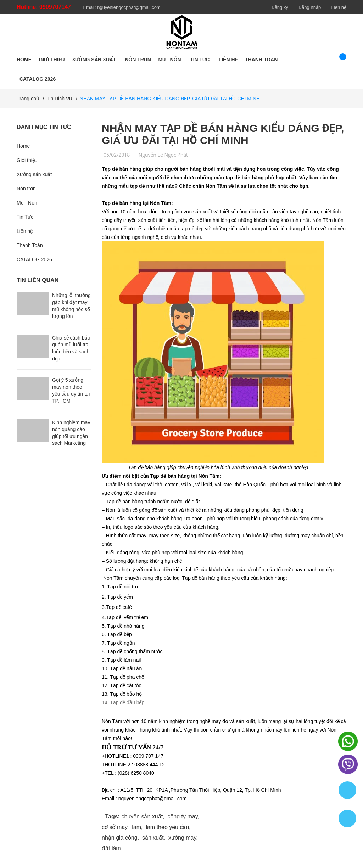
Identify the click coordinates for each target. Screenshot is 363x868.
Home (23, 146)
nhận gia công (120, 838)
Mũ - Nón (27, 203)
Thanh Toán (30, 245)
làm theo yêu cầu (167, 827)
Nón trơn (26, 189)
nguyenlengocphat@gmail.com (129, 7)
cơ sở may (115, 827)
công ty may (182, 816)
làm (136, 827)
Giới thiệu (27, 160)
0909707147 (55, 7)
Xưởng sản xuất (34, 174)
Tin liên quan (38, 280)
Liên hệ (339, 7)
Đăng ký (280, 7)
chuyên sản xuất (142, 816)
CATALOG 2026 (34, 259)
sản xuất (153, 838)
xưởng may (182, 838)
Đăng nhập (310, 7)
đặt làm (111, 848)
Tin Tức (25, 217)
